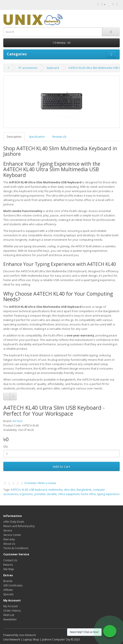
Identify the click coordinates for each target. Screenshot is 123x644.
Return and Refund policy (19, 526)
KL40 (25, 490)
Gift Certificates (13, 585)
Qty (6, 446)
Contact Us (10, 560)
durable (52, 494)
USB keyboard (38, 490)
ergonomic (26, 494)
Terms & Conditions (16, 548)
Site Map (9, 569)
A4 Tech (17, 421)
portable (40, 494)
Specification (37, 137)
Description (14, 137)
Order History (12, 611)
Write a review (47, 483)
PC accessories (28, 68)
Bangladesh (84, 490)
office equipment (69, 494)
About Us (9, 544)
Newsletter (10, 619)
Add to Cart (61, 466)
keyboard (53, 68)
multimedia (55, 490)
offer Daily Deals (14, 522)
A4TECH (16, 490)
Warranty (9, 539)
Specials (8, 594)
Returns (8, 565)
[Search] (111, 32)
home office (88, 494)
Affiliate (8, 590)
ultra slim (70, 490)
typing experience (108, 494)
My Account (10, 606)
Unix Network (27, 635)
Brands (8, 581)
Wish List (9, 615)
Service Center (12, 535)
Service (8, 530)
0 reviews (30, 483)
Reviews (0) (59, 137)
